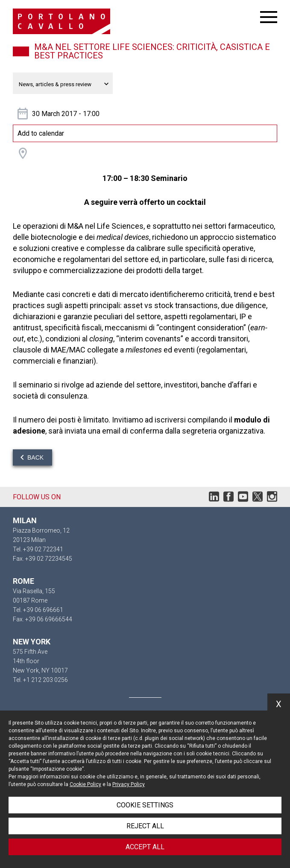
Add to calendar (41, 133)
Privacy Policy (129, 784)
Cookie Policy (85, 784)
